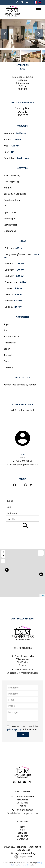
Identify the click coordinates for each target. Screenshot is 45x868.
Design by (26, 857)
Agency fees (24, 850)
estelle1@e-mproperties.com (24, 464)
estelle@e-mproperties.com (24, 673)
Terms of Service (24, 865)
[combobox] (22, 501)
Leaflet (42, 596)
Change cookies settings (24, 853)
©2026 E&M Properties (15, 847)
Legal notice (35, 847)
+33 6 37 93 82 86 (24, 461)
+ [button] (3, 552)
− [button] (3, 556)
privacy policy (14, 729)
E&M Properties (23, 648)
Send (22, 735)
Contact (22, 115)
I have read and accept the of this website (22, 728)
